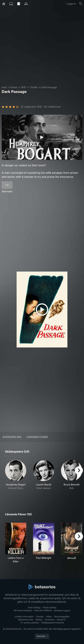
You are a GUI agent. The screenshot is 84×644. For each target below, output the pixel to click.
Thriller (34, 87)
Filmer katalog (49, 607)
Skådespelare (12, 437)
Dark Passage (49, 87)
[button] (16, 478)
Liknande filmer (37, 437)
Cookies (40, 617)
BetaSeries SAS (26, 620)
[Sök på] (81, 4)
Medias (39, 620)
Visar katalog (34, 607)
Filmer (14, 87)
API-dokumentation (23, 611)
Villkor (49, 617)
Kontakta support (62, 611)
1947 (24, 87)
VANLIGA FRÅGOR (43, 611)
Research (61, 620)
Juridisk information (24, 617)
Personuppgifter (62, 617)
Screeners (50, 620)
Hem (4, 87)
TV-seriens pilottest (30, 623)
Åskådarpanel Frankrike (52, 623)
